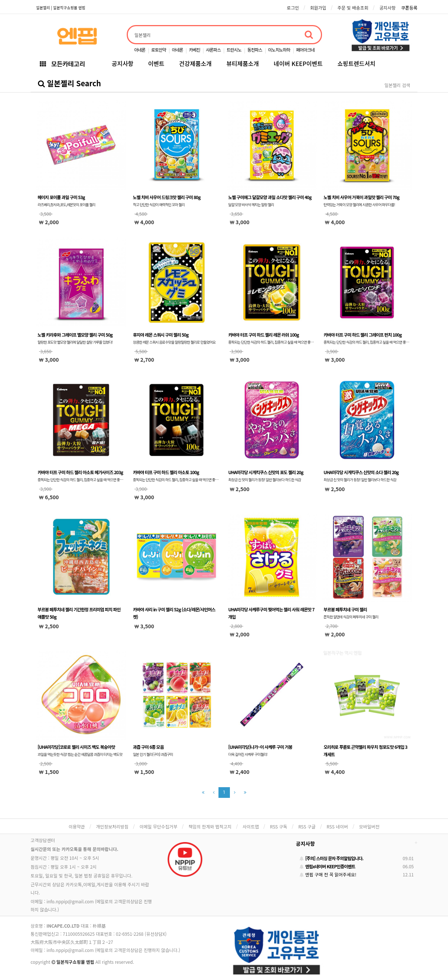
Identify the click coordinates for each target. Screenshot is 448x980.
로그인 (293, 8)
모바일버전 (369, 826)
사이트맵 (251, 826)
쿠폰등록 (409, 8)
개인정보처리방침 (112, 826)
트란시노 (234, 50)
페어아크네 (305, 50)
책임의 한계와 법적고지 (210, 826)
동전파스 (255, 50)
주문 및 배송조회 (353, 8)
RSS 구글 (307, 826)
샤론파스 (213, 50)
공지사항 (388, 8)
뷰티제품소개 (242, 63)
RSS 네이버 (337, 826)
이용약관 (77, 826)
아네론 (140, 50)
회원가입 (318, 8)
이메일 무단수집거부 (159, 826)
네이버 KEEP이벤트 (298, 63)
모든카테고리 (62, 64)
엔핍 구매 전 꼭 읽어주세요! (328, 874)
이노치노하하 (279, 50)
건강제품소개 (195, 63)
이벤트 (156, 63)
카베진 (195, 50)
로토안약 (158, 50)
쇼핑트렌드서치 (356, 63)
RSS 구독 (279, 826)
